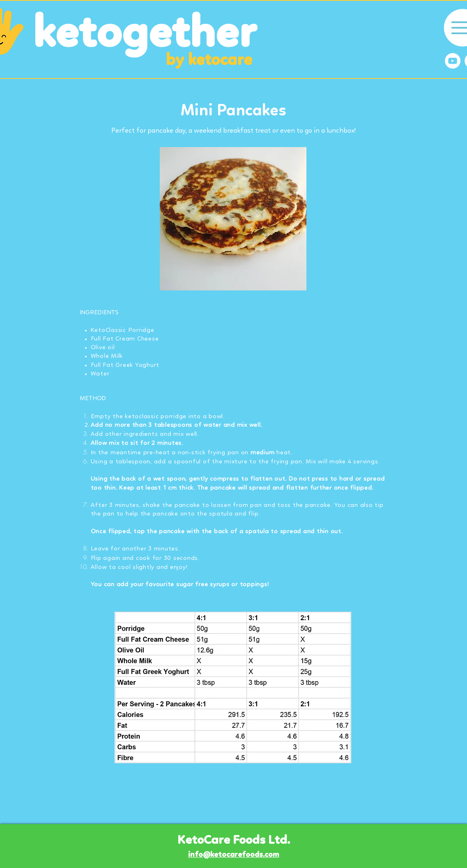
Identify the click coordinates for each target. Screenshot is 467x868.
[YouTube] (453, 61)
